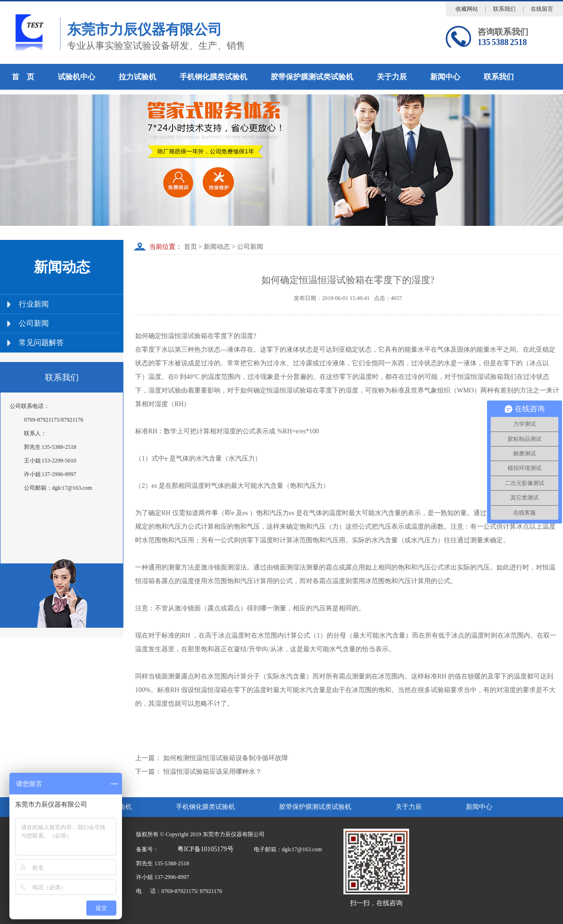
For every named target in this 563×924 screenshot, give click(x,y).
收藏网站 (467, 9)
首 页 (23, 77)
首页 (190, 247)
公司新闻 (34, 323)
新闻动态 (217, 247)
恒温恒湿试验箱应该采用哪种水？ (213, 772)
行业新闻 (34, 304)
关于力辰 (392, 77)
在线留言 (542, 9)
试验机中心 (76, 77)
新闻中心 (445, 77)
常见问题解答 (41, 343)
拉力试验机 (137, 77)
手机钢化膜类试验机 (213, 77)
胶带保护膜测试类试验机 (312, 77)
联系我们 (504, 9)
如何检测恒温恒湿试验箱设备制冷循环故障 (226, 758)
